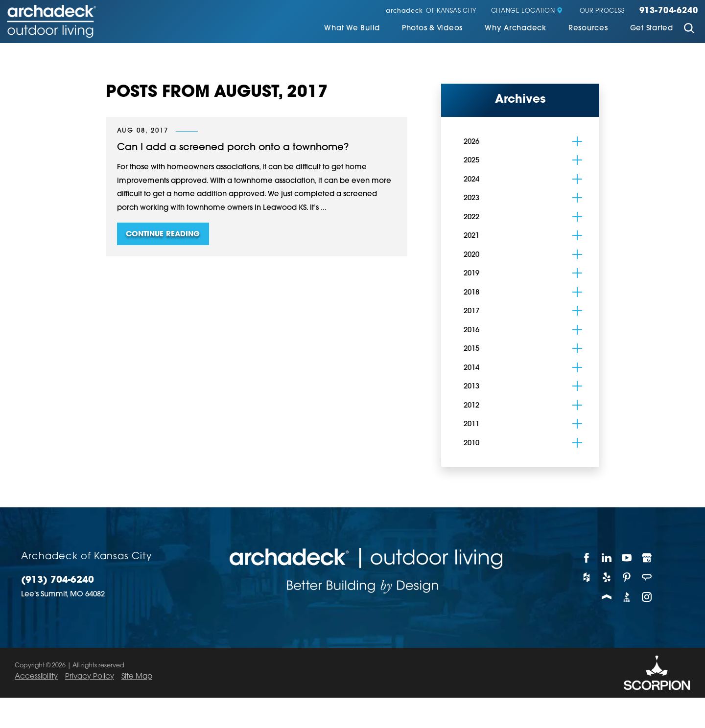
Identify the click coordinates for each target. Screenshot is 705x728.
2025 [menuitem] (471, 160)
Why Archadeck (516, 29)
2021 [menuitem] (471, 235)
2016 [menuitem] (471, 330)
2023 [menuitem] (471, 197)
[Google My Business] (647, 557)
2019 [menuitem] (471, 273)
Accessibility (36, 676)
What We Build (352, 29)
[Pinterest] (627, 576)
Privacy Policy (90, 676)
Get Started (652, 29)
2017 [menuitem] (471, 310)
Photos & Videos (432, 29)
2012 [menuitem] (471, 405)
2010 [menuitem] (471, 443)
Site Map (137, 676)
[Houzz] (587, 576)
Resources (588, 29)
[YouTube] (627, 557)
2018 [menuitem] (471, 292)
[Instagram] (647, 596)
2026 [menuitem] (471, 141)
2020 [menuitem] (471, 254)
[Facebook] (587, 557)
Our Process (602, 11)
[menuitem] (352, 29)
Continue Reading (163, 234)
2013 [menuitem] (471, 386)
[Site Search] (689, 29)
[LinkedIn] (607, 557)
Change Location (527, 11)
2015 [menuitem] (471, 348)
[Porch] (607, 596)
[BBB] (627, 596)
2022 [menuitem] (471, 216)
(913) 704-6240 (58, 580)
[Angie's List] (647, 576)
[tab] (577, 140)
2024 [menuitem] (471, 179)
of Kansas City (431, 11)
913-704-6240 (669, 11)
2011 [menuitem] (471, 423)
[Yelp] (607, 576)
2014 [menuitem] (471, 367)
